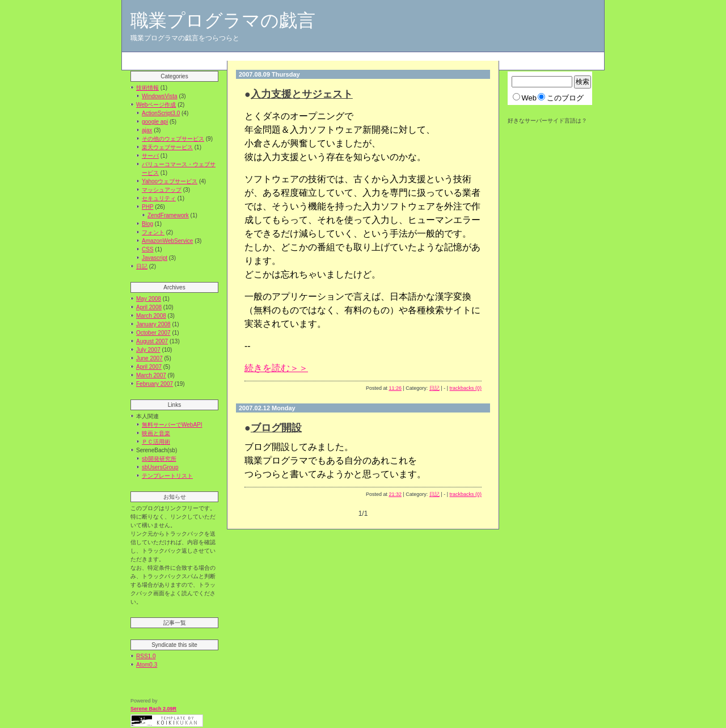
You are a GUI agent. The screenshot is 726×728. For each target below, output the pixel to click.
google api (155, 122)
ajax (147, 130)
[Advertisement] (328, 56)
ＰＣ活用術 (156, 442)
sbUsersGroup (160, 467)
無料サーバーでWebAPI (172, 425)
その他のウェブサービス (173, 139)
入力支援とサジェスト (302, 94)
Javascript (155, 258)
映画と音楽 (156, 433)
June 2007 (149, 358)
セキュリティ (159, 198)
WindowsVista (160, 96)
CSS (148, 249)
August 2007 (152, 341)
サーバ (150, 156)
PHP (147, 207)
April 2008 (149, 307)
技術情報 (147, 88)
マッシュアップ (162, 190)
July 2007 (148, 350)
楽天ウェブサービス (167, 147)
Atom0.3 (147, 665)
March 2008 (151, 316)
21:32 (395, 494)
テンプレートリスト (167, 476)
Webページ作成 (156, 105)
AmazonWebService (167, 241)
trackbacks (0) (465, 388)
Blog (147, 224)
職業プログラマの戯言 (223, 20)
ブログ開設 (276, 428)
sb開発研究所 (159, 459)
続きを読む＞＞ (276, 368)
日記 (142, 266)
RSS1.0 (146, 656)
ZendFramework (168, 215)
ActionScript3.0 (161, 113)
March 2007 (151, 375)
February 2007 (155, 384)
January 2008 (153, 324)
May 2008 (149, 299)
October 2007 (153, 333)
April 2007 (149, 367)
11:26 (395, 388)
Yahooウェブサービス (170, 181)
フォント (153, 232)
